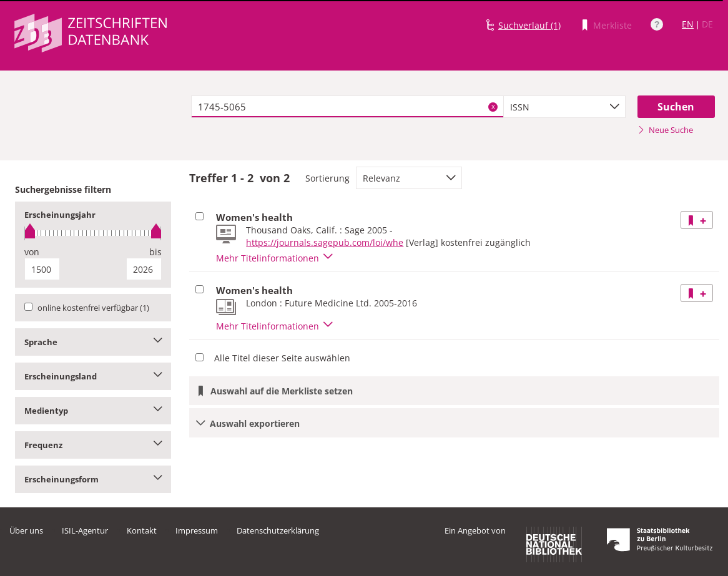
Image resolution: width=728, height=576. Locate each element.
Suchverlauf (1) (529, 25)
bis (155, 252)
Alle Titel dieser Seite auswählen (282, 358)
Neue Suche (665, 130)
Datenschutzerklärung (278, 530)
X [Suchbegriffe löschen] (493, 107)
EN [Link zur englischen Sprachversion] (688, 24)
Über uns (26, 530)
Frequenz (93, 445)
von (32, 252)
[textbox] (347, 107)
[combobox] (564, 107)
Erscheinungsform (93, 479)
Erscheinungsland (93, 376)
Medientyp (93, 411)
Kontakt (142, 530)
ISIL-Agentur (85, 530)
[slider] (93, 233)
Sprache (93, 342)
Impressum (197, 530)
